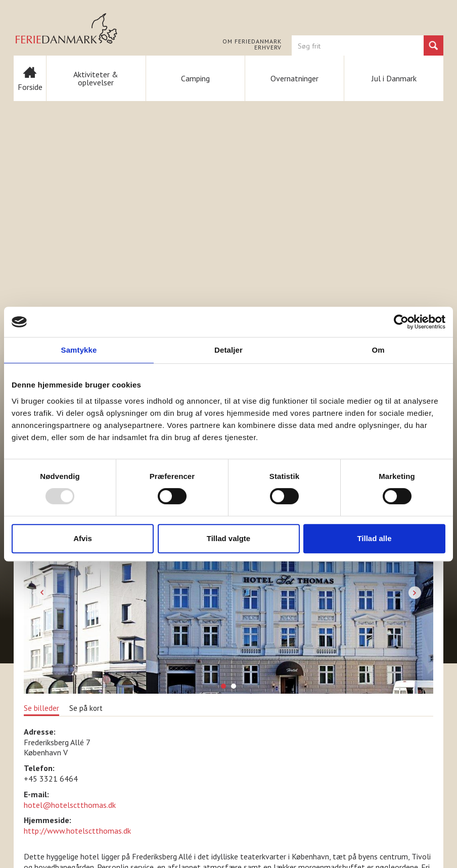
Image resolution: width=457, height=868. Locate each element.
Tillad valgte (229, 538)
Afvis (83, 538)
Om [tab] (378, 350)
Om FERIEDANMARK (252, 41)
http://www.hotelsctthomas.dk (77, 831)
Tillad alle (374, 538)
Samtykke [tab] (79, 350)
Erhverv (268, 47)
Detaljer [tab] (229, 350)
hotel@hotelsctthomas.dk (70, 805)
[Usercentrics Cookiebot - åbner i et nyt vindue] (401, 322)
